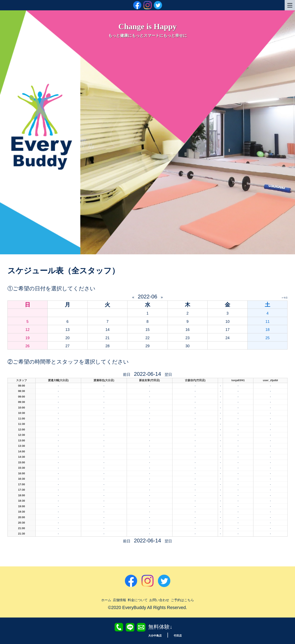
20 (67, 337)
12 (28, 329)
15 (147, 329)
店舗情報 (108, 600)
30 (188, 345)
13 (67, 329)
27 (67, 345)
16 (188, 329)
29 (147, 345)
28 (107, 345)
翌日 (170, 374)
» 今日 (285, 298)
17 (228, 329)
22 (147, 337)
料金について (133, 600)
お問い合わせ (163, 600)
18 (267, 329)
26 (28, 345)
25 (267, 337)
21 (107, 337)
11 (267, 321)
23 (188, 337)
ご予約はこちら (195, 600)
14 (107, 329)
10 (228, 321)
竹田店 (181, 635)
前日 (125, 374)
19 (28, 337)
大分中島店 (153, 635)
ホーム (90, 600)
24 (228, 337)
